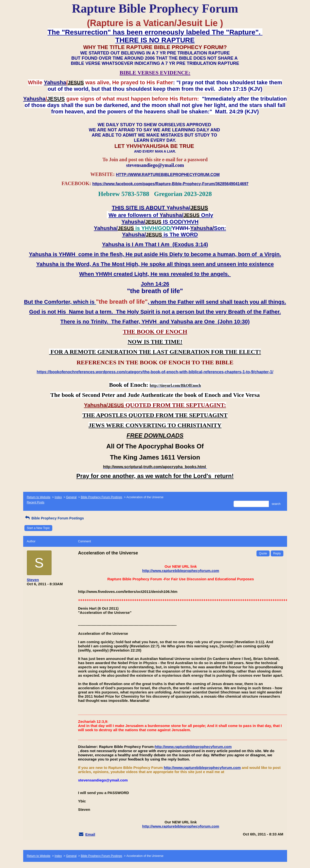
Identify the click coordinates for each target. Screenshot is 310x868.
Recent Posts (36, 502)
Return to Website (39, 497)
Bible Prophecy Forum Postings (101, 497)
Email (90, 834)
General (71, 497)
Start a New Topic (38, 528)
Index (58, 497)
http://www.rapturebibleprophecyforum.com (181, 571)
